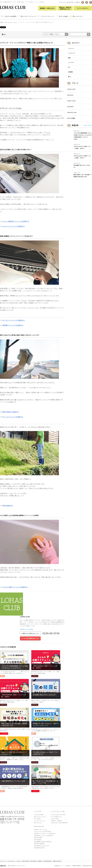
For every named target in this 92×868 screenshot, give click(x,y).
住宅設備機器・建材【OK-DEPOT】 (43, 842)
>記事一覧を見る (88, 125)
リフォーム (71, 48)
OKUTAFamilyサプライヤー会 (41, 846)
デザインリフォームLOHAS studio (43, 831)
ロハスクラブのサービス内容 (58, 814)
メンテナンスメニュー (40, 821)
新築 (69, 58)
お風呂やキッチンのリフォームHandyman (44, 833)
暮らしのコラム (9, 22)
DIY (69, 67)
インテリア (71, 63)
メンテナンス (72, 53)
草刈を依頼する (8, 506)
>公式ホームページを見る (27, 629)
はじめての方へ (71, 2)
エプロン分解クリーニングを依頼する (15, 587)
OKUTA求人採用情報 (39, 844)
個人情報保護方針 (47, 861)
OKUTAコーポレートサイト (41, 829)
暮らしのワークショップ (40, 816)
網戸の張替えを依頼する (11, 412)
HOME (2, 22)
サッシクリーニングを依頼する (13, 417)
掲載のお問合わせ (57, 861)
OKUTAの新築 (38, 840)
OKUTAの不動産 (38, 838)
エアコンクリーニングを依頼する (14, 320)
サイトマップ (62, 2)
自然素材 (70, 72)
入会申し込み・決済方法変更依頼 (59, 823)
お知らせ (78, 2)
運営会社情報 (25, 861)
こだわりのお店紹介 (39, 814)
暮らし (16, 22)
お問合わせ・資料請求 (56, 821)
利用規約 (40, 861)
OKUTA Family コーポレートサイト (13, 866)
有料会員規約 (33, 861)
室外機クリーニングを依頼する (13, 325)
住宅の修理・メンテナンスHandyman (43, 835)
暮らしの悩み (37, 819)
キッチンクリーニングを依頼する (14, 226)
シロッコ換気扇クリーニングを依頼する (16, 221)
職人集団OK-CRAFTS (39, 848)
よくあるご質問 (55, 819)
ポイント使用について (56, 816)
